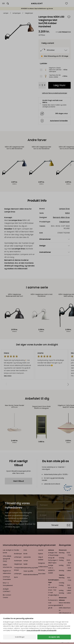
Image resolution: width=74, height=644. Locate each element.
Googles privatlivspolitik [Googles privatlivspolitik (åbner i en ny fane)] (49, 630)
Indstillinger (20, 637)
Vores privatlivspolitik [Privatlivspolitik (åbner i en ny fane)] (33, 630)
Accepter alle (54, 637)
